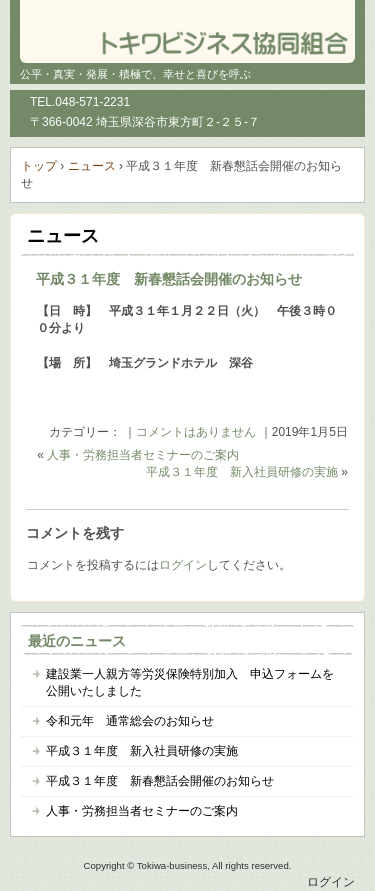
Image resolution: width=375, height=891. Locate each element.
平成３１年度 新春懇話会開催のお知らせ (169, 279)
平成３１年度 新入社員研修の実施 (242, 472)
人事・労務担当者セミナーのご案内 (143, 455)
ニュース (63, 236)
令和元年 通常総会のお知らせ (130, 721)
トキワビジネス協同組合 (187, 30)
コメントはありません (196, 432)
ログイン (183, 565)
